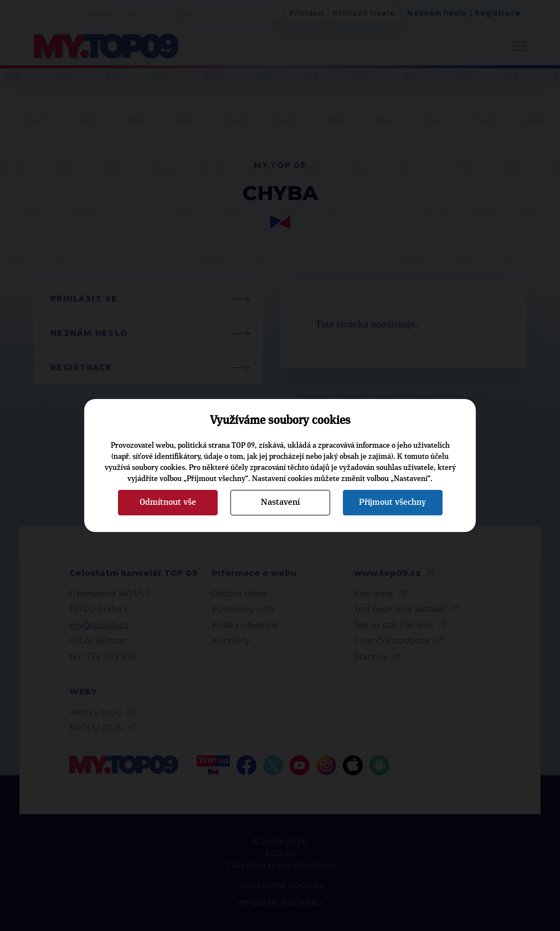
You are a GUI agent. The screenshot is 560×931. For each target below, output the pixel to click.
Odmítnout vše (168, 502)
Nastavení (280, 502)
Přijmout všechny (392, 502)
